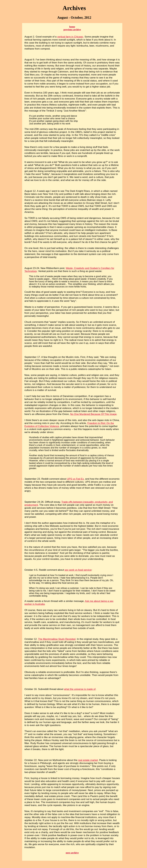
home (72, 27)
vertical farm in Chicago (70, 37)
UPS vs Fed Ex (75, 479)
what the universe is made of (80, 689)
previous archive (72, 30)
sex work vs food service (78, 570)
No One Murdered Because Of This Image (93, 414)
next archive (72, 853)
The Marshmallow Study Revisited (57, 639)
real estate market (88, 760)
